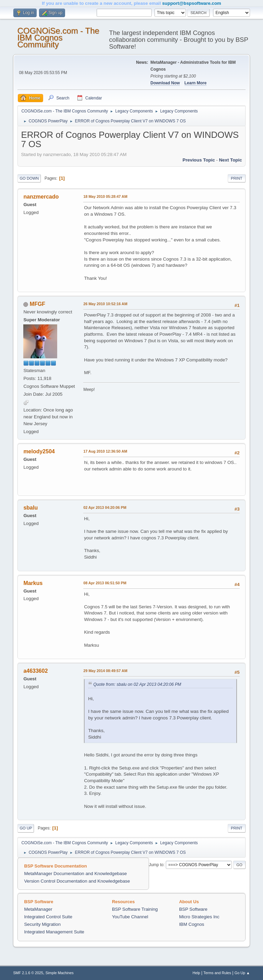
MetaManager (38, 909)
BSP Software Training (135, 909)
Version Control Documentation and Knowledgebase (77, 881)
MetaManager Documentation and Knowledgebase (75, 874)
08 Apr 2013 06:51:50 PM (105, 583)
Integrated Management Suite (54, 932)
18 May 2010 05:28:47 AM (105, 196)
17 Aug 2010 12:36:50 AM (105, 451)
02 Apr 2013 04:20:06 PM (105, 507)
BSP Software (193, 909)
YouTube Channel (130, 917)
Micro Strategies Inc (199, 917)
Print (237, 178)
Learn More (196, 83)
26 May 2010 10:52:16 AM (105, 304)
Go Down (29, 178)
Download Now (165, 83)
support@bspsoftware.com (191, 3)
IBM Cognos (192, 924)
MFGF (37, 304)
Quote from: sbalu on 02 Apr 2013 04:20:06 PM (137, 684)
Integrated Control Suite (48, 917)
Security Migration (42, 924)
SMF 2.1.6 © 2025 (28, 973)
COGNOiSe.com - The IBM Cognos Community (58, 38)
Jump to (156, 865)
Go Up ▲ (242, 973)
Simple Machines (60, 973)
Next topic (230, 160)
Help (196, 973)
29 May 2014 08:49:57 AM (105, 671)
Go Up (26, 828)
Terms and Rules (217, 973)
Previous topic (199, 160)
